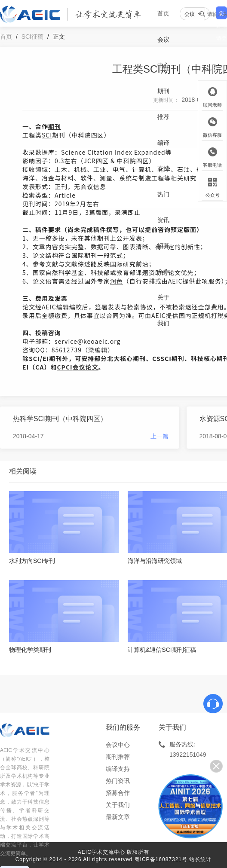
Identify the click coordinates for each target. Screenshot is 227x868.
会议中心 (163, 52)
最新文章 (118, 817)
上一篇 (160, 436)
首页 (163, 13)
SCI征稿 (32, 37)
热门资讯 (163, 207)
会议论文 (86, 367)
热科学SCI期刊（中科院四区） (60, 419)
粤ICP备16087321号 (161, 859)
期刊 (55, 126)
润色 (117, 281)
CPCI (64, 367)
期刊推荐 (163, 104)
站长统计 (200, 859)
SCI (47, 135)
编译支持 (163, 156)
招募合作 (163, 259)
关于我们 (163, 310)
